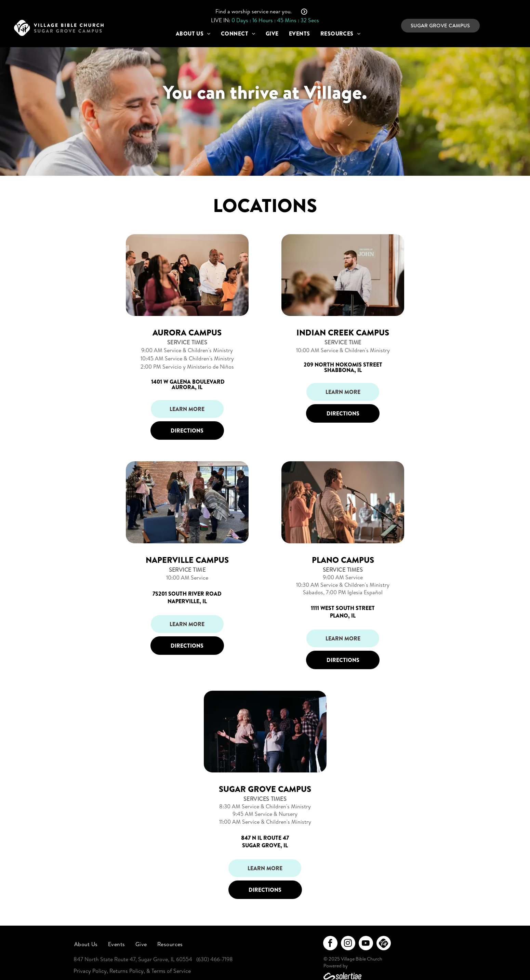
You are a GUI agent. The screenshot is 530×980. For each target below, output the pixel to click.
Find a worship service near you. (254, 11)
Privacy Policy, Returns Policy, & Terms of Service (132, 971)
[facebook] (330, 944)
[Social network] (384, 944)
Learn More (187, 409)
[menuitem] (193, 34)
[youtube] (366, 944)
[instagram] (348, 944)
